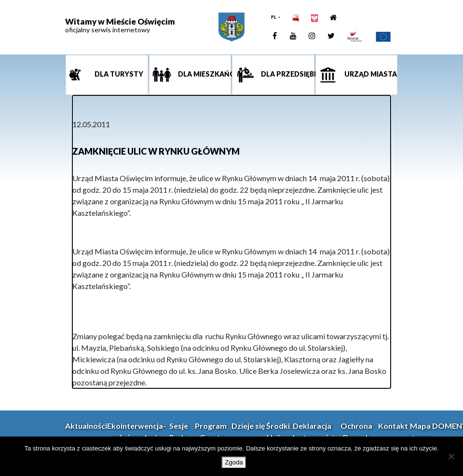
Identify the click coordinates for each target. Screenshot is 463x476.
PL (274, 17)
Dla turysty (118, 74)
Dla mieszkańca (204, 74)
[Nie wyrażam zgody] (451, 456)
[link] (231, 27)
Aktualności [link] (86, 426)
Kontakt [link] (393, 426)
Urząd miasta (370, 74)
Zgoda (234, 462)
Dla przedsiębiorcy (287, 74)
